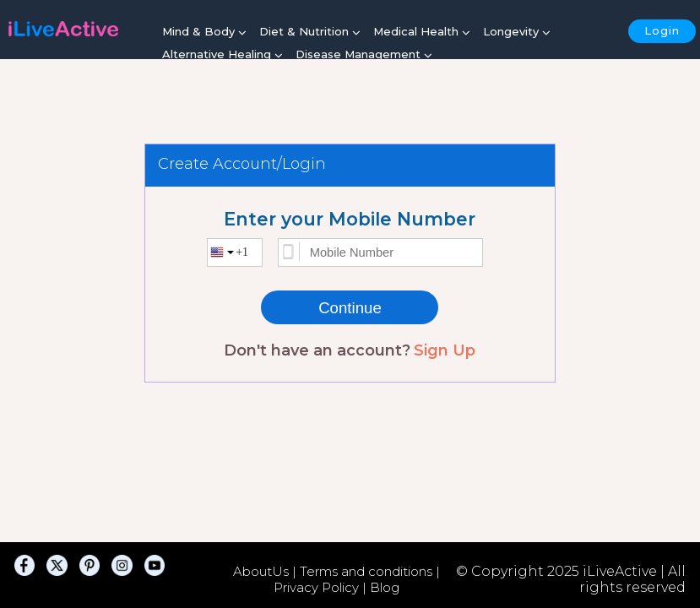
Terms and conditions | (370, 571)
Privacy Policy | (322, 587)
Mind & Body (204, 32)
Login (662, 30)
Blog (385, 587)
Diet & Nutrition (310, 32)
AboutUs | (266, 571)
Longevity (517, 32)
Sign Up (445, 350)
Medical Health (422, 32)
